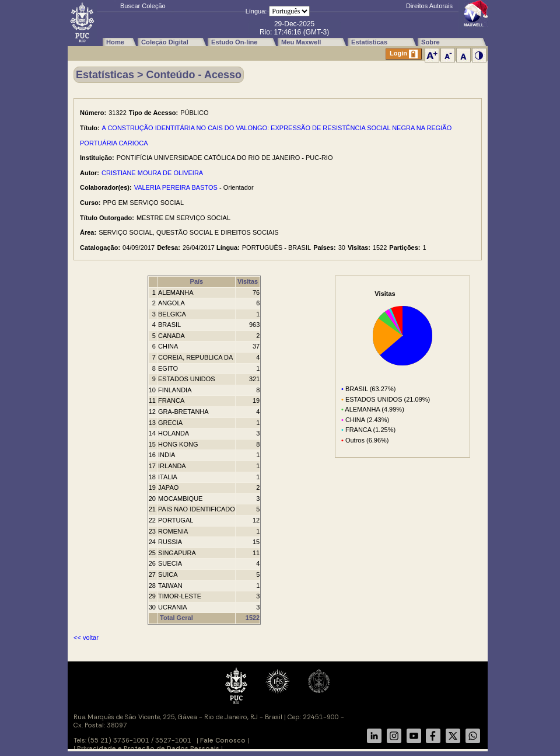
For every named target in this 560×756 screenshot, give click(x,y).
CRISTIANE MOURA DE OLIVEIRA (152, 173)
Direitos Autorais (429, 6)
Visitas (248, 281)
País (197, 281)
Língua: (256, 11)
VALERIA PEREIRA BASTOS (176, 187)
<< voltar (86, 637)
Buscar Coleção (143, 6)
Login (404, 54)
